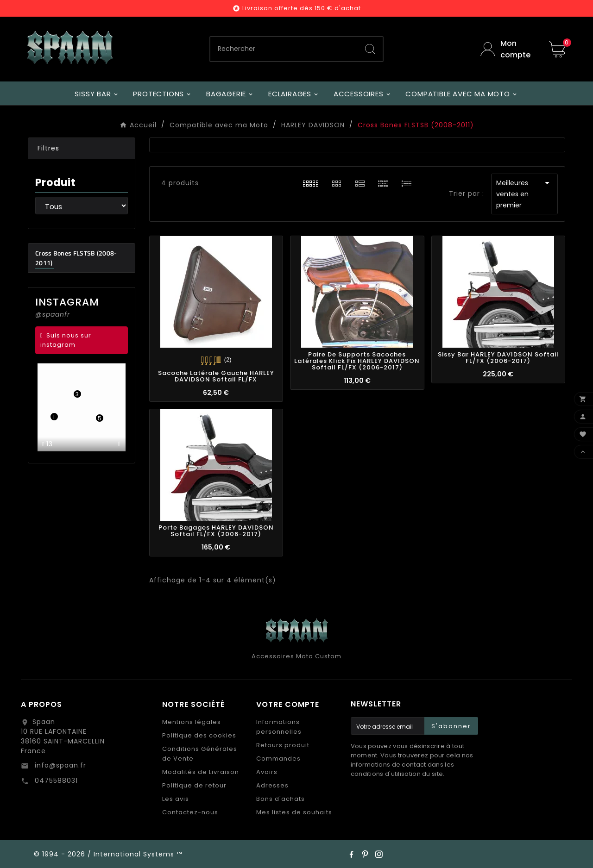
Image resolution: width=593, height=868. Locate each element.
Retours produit (283, 745)
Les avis (176, 799)
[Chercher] (284, 49)
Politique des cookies (199, 735)
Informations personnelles (279, 727)
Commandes (278, 759)
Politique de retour (194, 785)
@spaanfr (53, 314)
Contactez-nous (190, 812)
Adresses (272, 785)
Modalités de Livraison (201, 772)
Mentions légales (192, 722)
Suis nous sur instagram (66, 340)
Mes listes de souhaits (294, 812)
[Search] (370, 49)
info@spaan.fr (59, 765)
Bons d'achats (281, 799)
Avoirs (267, 772)
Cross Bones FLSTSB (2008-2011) (76, 258)
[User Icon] (508, 49)
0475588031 (55, 781)
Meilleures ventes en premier (524, 194)
